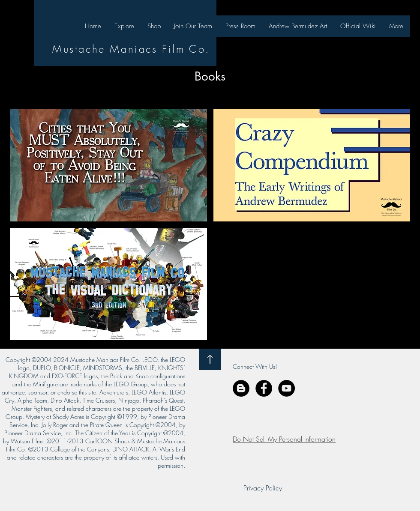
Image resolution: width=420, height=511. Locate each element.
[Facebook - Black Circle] (264, 388)
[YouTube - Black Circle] (286, 388)
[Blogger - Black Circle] (241, 388)
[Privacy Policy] (263, 488)
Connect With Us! (255, 366)
